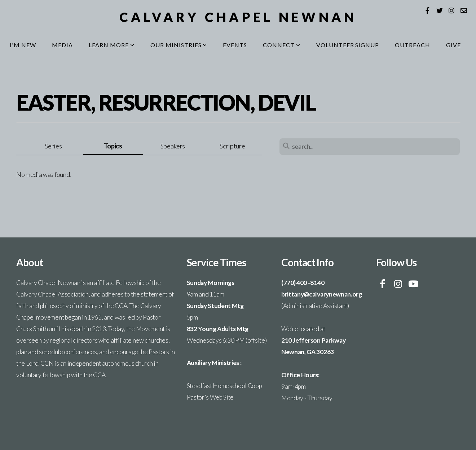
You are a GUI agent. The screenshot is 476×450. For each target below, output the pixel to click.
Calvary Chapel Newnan (238, 17)
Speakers (173, 146)
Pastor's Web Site (210, 397)
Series (53, 146)
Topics (113, 146)
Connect (282, 45)
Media (62, 45)
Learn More (112, 45)
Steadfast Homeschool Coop (224, 386)
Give (453, 45)
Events (235, 45)
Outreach (413, 45)
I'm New (23, 45)
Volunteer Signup (348, 45)
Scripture (232, 146)
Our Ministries (179, 45)
